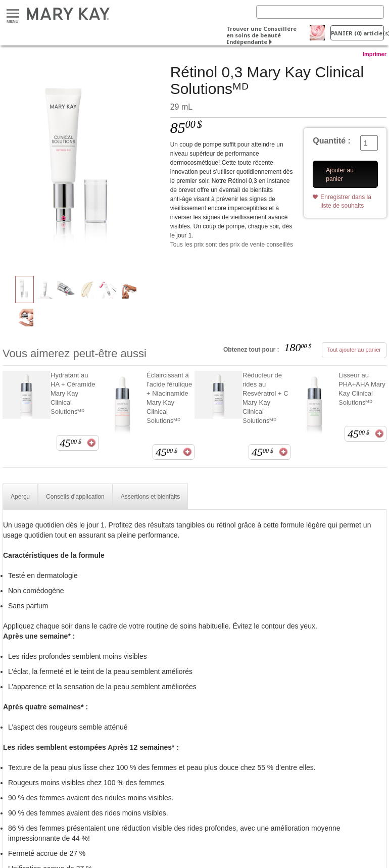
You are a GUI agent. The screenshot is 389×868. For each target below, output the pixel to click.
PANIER (357, 33)
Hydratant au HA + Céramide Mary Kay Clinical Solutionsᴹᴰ (73, 393)
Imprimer (375, 54)
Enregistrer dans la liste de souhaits (346, 201)
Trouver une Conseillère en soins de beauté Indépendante (261, 35)
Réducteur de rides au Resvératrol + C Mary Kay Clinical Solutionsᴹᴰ (265, 398)
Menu (13, 14)
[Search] (320, 12)
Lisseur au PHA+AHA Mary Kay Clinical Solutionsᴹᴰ (362, 389)
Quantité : (332, 141)
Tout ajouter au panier (354, 350)
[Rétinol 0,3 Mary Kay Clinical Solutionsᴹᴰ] (83, 165)
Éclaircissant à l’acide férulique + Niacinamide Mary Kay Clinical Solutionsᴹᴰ (169, 398)
